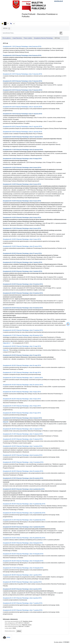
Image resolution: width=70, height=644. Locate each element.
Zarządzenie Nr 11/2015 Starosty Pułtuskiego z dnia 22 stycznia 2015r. (23, 150)
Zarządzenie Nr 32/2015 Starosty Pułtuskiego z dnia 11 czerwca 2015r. (23, 378)
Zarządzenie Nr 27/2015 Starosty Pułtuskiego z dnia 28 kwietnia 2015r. (23, 335)
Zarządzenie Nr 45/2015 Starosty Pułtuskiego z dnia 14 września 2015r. (23, 462)
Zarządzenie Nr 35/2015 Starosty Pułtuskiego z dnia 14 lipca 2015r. (22, 392)
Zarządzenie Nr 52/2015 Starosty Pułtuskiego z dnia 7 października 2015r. (24, 527)
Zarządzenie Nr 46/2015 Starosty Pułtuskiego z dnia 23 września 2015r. (23, 471)
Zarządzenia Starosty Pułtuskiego (43, 38)
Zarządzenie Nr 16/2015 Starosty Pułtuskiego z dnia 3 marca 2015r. (22, 218)
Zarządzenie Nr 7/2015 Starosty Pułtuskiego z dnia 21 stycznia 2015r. (23, 114)
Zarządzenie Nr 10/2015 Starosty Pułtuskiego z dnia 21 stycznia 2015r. (23, 137)
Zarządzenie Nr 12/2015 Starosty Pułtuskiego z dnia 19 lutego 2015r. (22, 159)
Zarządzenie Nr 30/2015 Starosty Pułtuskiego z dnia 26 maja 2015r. (22, 365)
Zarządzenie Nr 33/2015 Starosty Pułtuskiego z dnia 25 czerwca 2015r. (23, 385)
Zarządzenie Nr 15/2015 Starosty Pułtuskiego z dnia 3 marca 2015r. (22, 201)
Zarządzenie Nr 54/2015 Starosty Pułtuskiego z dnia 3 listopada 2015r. (23, 543)
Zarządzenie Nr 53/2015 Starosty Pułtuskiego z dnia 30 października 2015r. (24, 538)
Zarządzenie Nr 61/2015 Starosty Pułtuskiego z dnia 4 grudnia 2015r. (22, 598)
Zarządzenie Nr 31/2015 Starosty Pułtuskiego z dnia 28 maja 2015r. (22, 373)
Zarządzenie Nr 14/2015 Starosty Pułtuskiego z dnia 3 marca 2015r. (22, 184)
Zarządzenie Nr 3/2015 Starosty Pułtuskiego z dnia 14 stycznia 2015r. (23, 74)
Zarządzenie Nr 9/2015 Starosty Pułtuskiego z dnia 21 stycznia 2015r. (23, 132)
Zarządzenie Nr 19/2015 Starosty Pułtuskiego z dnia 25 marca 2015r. (22, 246)
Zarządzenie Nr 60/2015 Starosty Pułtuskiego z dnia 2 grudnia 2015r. (22, 589)
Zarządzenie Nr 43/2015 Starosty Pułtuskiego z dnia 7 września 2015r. (23, 446)
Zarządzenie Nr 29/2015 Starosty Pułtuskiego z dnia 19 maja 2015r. (22, 355)
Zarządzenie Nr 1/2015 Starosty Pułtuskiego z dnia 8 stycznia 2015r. (22, 46)
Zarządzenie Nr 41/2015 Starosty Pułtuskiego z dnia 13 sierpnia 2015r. (23, 434)
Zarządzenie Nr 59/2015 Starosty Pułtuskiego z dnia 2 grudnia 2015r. (22, 582)
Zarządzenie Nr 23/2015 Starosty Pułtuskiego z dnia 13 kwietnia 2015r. (23, 284)
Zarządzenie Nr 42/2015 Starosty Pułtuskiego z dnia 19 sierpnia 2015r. (23, 439)
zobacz (19, 631)
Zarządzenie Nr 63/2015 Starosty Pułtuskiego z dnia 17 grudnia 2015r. (23, 610)
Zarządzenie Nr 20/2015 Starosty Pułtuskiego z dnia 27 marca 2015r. (22, 253)
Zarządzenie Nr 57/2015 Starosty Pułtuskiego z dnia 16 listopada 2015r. (23, 568)
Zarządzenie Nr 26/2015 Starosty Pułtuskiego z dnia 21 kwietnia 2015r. (23, 330)
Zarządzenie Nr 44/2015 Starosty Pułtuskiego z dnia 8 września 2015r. (23, 455)
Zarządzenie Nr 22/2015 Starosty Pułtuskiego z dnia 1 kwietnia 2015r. (23, 271)
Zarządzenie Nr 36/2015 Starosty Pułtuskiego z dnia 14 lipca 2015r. (22, 399)
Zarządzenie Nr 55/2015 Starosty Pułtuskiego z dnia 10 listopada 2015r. (23, 554)
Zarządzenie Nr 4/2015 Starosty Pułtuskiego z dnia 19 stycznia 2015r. (23, 81)
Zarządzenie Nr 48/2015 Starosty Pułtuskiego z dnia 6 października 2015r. (24, 489)
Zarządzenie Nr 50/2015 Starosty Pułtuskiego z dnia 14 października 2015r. (24, 513)
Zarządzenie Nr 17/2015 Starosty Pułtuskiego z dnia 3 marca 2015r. (22, 228)
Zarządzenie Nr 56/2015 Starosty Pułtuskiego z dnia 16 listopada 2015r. (23, 561)
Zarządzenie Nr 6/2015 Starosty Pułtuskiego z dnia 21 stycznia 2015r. (23, 107)
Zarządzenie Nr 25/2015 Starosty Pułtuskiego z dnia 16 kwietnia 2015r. (23, 308)
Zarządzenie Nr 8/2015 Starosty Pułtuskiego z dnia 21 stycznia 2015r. (23, 127)
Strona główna (7, 38)
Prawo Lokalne (28, 38)
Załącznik (6, 350)
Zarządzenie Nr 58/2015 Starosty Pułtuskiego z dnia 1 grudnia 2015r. (22, 575)
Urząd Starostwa (17, 38)
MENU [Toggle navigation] (7, 29)
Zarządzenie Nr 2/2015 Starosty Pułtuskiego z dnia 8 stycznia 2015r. (22, 55)
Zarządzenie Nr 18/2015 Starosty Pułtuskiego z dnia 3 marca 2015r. (22, 239)
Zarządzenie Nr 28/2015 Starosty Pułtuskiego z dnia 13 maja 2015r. (22, 346)
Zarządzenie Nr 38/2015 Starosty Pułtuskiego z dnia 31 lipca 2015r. (22, 413)
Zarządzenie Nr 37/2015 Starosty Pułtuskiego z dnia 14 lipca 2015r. (22, 406)
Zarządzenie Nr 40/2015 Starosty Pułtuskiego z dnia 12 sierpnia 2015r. (23, 429)
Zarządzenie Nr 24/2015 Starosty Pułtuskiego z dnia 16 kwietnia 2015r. (23, 293)
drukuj (7, 637)
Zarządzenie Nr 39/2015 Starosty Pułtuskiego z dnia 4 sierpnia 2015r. (23, 418)
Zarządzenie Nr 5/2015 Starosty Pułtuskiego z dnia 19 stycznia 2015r (22, 90)
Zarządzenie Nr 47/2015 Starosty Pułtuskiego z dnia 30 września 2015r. (23, 478)
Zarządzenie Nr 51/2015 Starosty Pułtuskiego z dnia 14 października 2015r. (24, 520)
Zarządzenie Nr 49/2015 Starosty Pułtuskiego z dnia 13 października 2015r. (24, 504)
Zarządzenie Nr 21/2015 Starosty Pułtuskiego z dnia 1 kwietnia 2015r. (23, 262)
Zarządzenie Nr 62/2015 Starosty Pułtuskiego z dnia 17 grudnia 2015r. (23, 603)
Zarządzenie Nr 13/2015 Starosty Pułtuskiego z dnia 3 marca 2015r (22, 168)
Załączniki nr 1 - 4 (8, 343)
